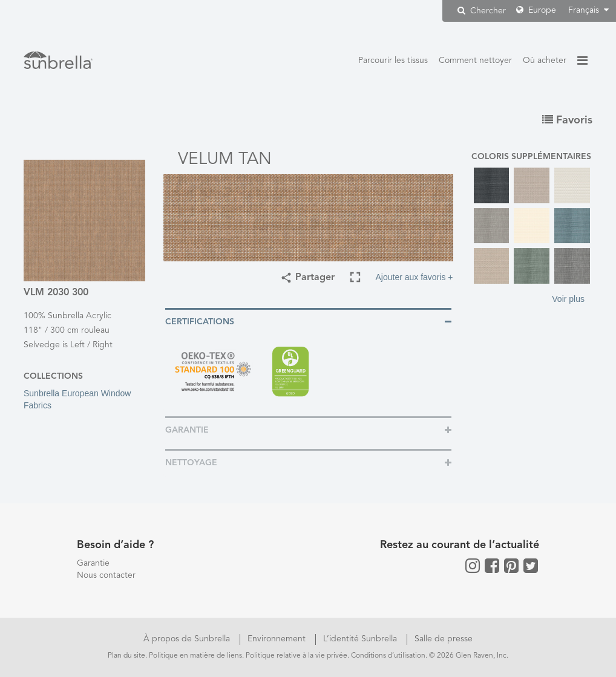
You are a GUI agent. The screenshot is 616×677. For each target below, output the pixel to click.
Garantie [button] (187, 430)
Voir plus (568, 299)
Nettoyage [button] (191, 463)
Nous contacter (106, 575)
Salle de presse (444, 639)
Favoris (567, 120)
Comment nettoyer (475, 61)
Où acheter (545, 61)
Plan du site (126, 656)
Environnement (278, 639)
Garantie (93, 563)
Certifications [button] (200, 322)
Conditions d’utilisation (388, 656)
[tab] (308, 321)
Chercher (482, 11)
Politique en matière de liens (195, 656)
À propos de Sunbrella (188, 639)
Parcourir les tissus (393, 61)
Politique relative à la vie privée (297, 656)
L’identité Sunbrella (361, 639)
